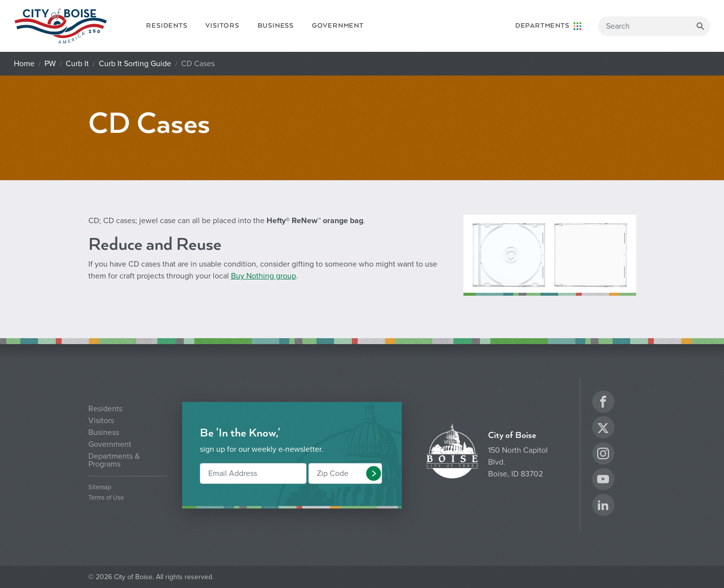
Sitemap (100, 488)
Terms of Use (106, 498)
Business (276, 26)
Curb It (77, 64)
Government (338, 26)
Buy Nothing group (264, 276)
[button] (374, 473)
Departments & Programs (114, 460)
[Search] (654, 26)
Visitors (222, 26)
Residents (167, 26)
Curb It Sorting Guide (135, 64)
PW (50, 64)
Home (24, 64)
